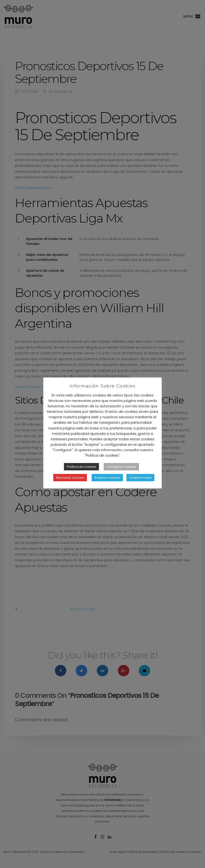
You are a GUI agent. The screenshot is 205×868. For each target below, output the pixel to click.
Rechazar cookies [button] (70, 478)
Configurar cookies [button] (121, 467)
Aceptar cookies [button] (107, 478)
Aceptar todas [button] (140, 478)
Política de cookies (81, 467)
